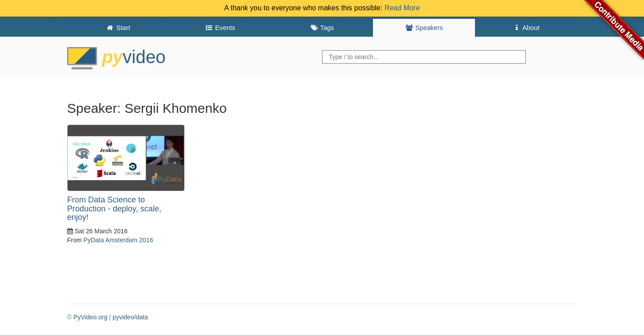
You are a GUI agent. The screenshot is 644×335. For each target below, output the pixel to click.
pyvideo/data (130, 317)
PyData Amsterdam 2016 (119, 240)
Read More (402, 8)
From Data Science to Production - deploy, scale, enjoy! (114, 209)
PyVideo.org (90, 317)
